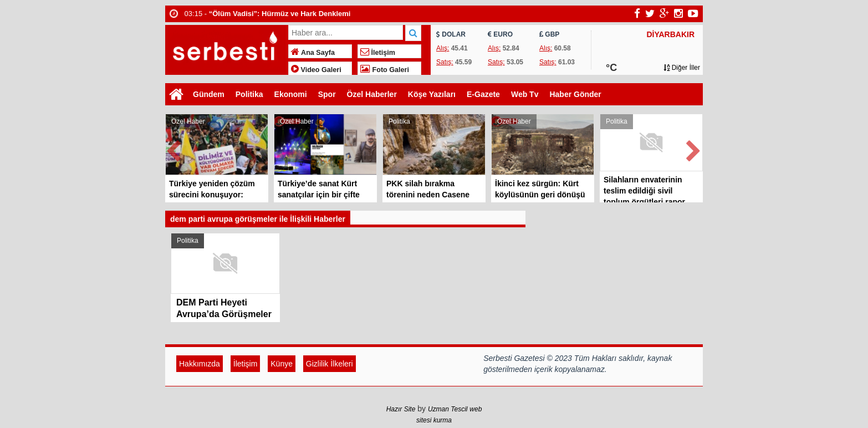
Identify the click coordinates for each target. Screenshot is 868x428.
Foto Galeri (385, 70)
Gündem (209, 94)
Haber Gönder (575, 94)
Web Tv (525, 94)
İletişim (378, 53)
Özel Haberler (372, 94)
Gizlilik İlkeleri (330, 364)
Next (694, 149)
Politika (249, 94)
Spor (327, 94)
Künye (282, 364)
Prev (174, 149)
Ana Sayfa (313, 53)
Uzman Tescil (448, 409)
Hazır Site (401, 409)
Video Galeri (316, 70)
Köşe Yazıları (432, 94)
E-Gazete (483, 94)
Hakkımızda (200, 364)
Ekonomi (291, 94)
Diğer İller (682, 68)
